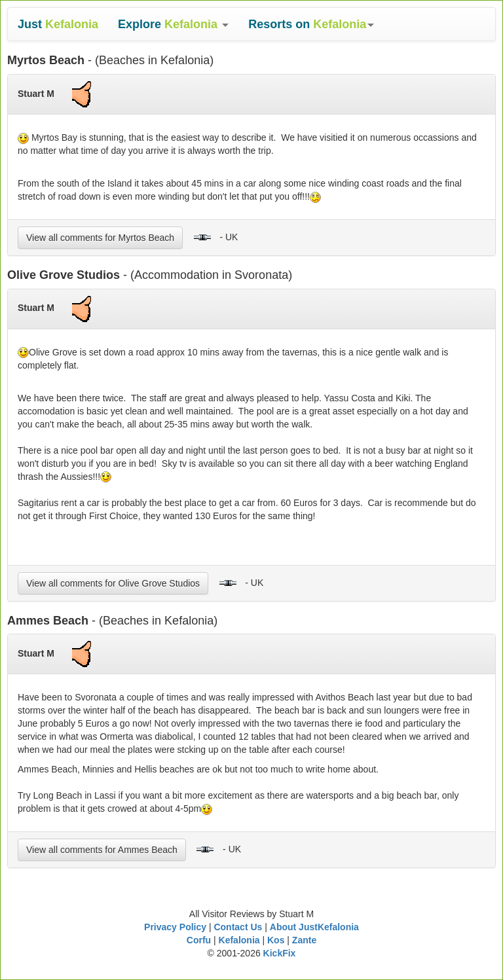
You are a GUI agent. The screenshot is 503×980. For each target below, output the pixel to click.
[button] (173, 24)
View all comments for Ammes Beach (102, 850)
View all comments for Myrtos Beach (100, 238)
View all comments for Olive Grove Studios (113, 583)
